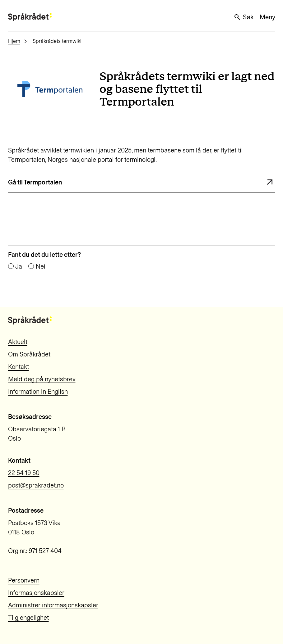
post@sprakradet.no (36, 485)
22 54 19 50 (24, 473)
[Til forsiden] (30, 17)
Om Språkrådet (29, 354)
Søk (244, 17)
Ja (19, 266)
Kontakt (19, 367)
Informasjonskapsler (36, 593)
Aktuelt (18, 342)
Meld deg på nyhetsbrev (42, 379)
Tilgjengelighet (28, 618)
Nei (41, 266)
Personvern (24, 580)
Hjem (14, 41)
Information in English (38, 392)
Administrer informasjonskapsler (53, 605)
